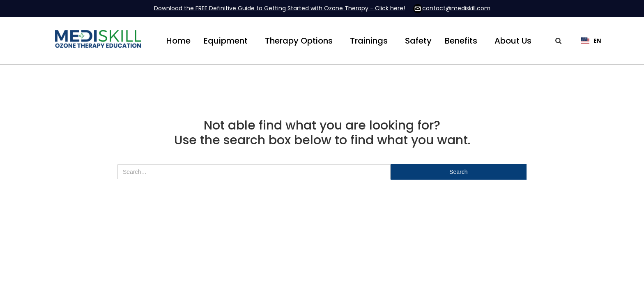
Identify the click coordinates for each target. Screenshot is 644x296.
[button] (226, 41)
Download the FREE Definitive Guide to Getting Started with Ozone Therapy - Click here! (279, 8)
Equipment (226, 41)
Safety (418, 41)
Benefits (461, 41)
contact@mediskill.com (456, 8)
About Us (513, 41)
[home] (98, 41)
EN (591, 40)
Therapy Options (299, 41)
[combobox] (587, 41)
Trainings (369, 41)
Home (178, 41)
